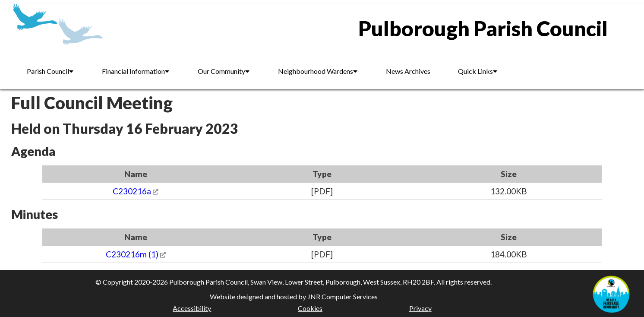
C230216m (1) (132, 254)
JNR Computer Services (343, 296)
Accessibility (192, 308)
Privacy (420, 308)
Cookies (310, 308)
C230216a (132, 191)
